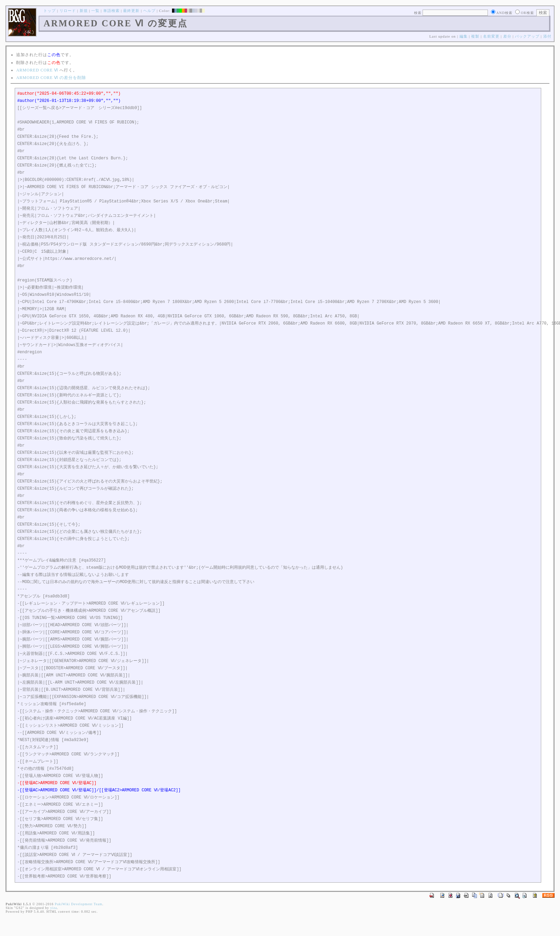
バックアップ (527, 36)
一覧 (95, 11)
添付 (547, 36)
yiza (54, 908)
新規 (84, 11)
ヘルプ (149, 11)
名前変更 (491, 36)
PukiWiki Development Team (78, 904)
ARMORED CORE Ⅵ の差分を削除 (51, 78)
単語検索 (111, 11)
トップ (50, 11)
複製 (475, 36)
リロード (68, 11)
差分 (507, 36)
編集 (464, 36)
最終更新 (131, 11)
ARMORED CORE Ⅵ (37, 70)
